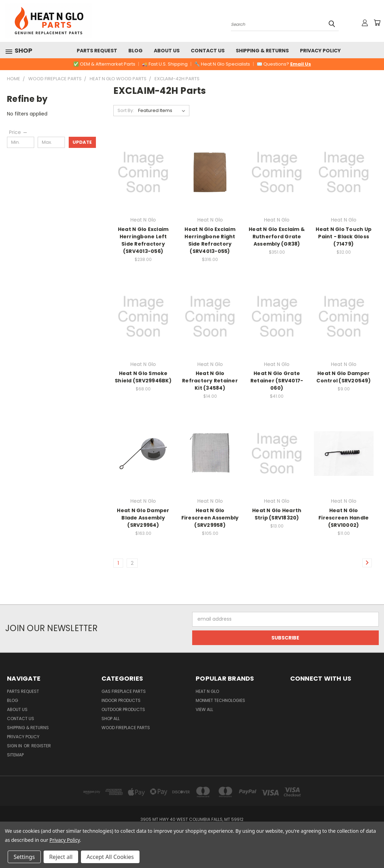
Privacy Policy (320, 51)
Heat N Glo (207, 691)
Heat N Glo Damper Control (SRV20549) (344, 377)
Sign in (15, 746)
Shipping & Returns (262, 51)
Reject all (61, 857)
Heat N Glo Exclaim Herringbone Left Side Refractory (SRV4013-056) (143, 240)
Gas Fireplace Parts (124, 691)
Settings (24, 857)
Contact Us (208, 51)
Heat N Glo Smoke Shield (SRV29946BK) (143, 377)
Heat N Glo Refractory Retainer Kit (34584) (210, 381)
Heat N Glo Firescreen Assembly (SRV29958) (210, 518)
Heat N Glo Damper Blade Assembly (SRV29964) (143, 518)
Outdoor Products (123, 709)
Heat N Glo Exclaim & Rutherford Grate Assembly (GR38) (277, 237)
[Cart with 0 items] (377, 23)
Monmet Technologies (220, 700)
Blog (135, 51)
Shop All (111, 719)
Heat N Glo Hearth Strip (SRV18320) (277, 514)
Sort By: (126, 110)
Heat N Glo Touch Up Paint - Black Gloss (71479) (344, 237)
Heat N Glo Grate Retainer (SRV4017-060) (277, 381)
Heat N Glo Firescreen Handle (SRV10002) (344, 518)
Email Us (301, 64)
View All (204, 709)
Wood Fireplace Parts (126, 728)
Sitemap (15, 755)
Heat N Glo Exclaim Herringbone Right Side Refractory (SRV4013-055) (210, 240)
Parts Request (97, 51)
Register (41, 746)
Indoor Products (121, 700)
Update (82, 142)
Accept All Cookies (110, 857)
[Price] (18, 132)
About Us (167, 51)
